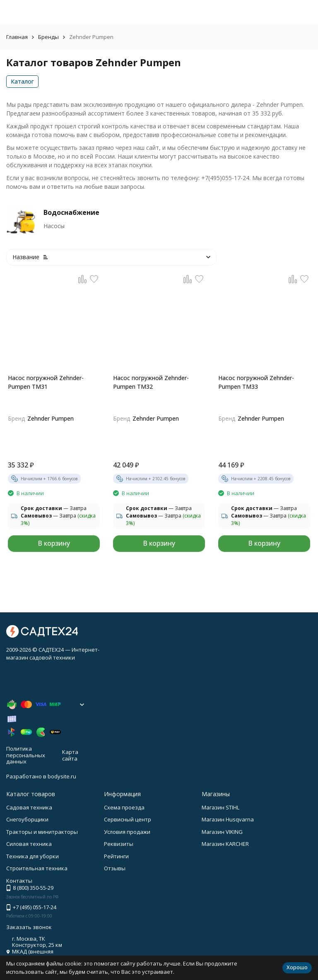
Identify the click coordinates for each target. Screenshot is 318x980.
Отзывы (115, 868)
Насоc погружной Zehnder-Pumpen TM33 (256, 382)
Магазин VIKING (222, 832)
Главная (17, 37)
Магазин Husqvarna (228, 819)
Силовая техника (29, 844)
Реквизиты (119, 844)
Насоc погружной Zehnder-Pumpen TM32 (151, 382)
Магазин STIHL (220, 807)
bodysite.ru (62, 776)
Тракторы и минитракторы (42, 832)
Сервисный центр (128, 819)
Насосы (54, 226)
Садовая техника (29, 807)
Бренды (48, 37)
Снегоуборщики (27, 819)
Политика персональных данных (26, 755)
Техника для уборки (33, 856)
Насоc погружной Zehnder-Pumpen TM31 (46, 382)
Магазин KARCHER (225, 844)
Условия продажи (127, 832)
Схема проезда (124, 807)
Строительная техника (37, 868)
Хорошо (297, 967)
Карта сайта (70, 755)
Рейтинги (116, 856)
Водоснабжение (71, 212)
